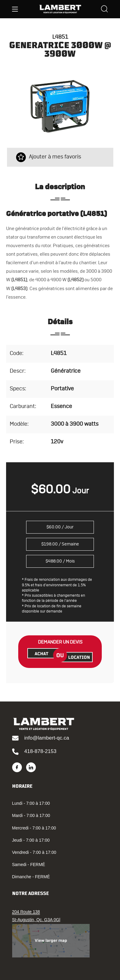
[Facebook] (17, 767)
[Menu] (15, 9)
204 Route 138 (26, 912)
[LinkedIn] (31, 767)
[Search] (105, 10)
